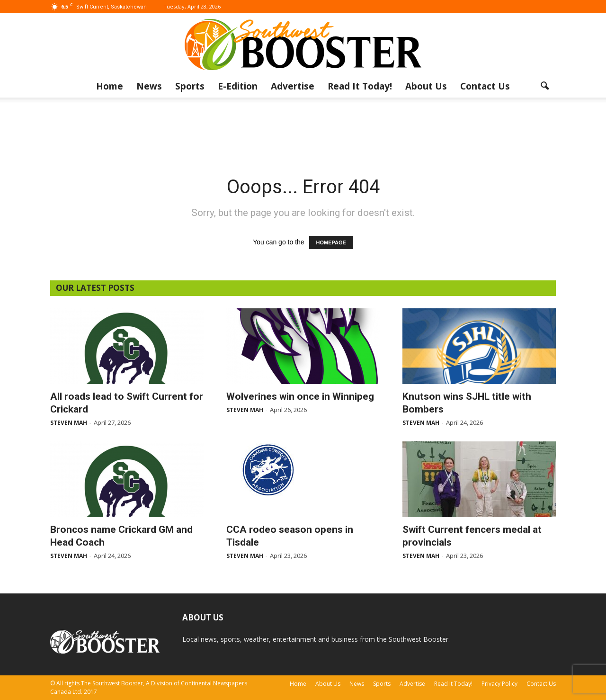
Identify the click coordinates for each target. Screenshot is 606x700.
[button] (544, 86)
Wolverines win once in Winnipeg (300, 396)
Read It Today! (360, 86)
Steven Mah (69, 423)
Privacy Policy (499, 684)
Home (110, 86)
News (149, 86)
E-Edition (238, 86)
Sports (190, 86)
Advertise (293, 86)
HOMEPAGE (331, 242)
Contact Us (485, 86)
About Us (426, 86)
